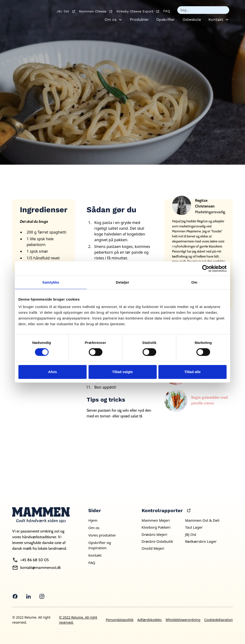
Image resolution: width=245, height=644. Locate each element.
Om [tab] (194, 282)
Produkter (139, 20)
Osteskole (192, 20)
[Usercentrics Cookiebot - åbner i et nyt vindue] (206, 269)
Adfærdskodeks (150, 620)
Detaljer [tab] (122, 282)
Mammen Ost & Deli (202, 520)
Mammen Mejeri (156, 520)
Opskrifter (166, 20)
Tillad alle (192, 372)
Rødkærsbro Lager (201, 541)
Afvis (53, 372)
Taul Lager (194, 527)
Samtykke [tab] (51, 282)
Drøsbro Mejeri (154, 534)
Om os (111, 20)
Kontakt (216, 20)
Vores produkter (102, 535)
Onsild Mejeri (153, 548)
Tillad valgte (122, 372)
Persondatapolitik (120, 620)
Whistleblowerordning (183, 620)
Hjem (93, 520)
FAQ (167, 11)
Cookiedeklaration (218, 620)
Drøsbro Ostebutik (157, 541)
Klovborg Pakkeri (156, 527)
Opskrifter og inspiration (100, 545)
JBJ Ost (191, 534)
